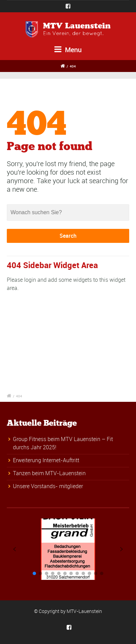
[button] (15, 549)
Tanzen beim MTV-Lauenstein (49, 473)
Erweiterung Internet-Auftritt (46, 460)
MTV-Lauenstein (84, 611)
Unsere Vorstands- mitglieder (48, 486)
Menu (68, 50)
